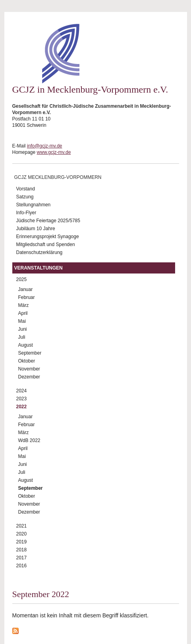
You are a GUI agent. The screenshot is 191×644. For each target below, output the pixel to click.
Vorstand (26, 189)
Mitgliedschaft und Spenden (46, 244)
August (26, 345)
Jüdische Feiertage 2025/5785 (48, 221)
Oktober (27, 361)
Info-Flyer (26, 213)
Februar (27, 297)
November (29, 369)
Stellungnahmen (34, 205)
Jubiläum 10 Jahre (36, 229)
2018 (22, 550)
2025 (22, 279)
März (24, 305)
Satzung (25, 197)
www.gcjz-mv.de (54, 152)
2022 (22, 407)
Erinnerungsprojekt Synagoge (48, 237)
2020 (22, 534)
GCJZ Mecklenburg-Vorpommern (58, 177)
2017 (22, 558)
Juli (22, 337)
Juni (23, 329)
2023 (22, 399)
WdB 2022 (29, 440)
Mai (22, 321)
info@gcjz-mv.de (45, 146)
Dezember (29, 377)
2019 (22, 542)
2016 (22, 566)
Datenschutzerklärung (40, 252)
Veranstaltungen (39, 268)
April (23, 313)
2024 (22, 391)
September (30, 353)
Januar (26, 289)
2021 (22, 526)
